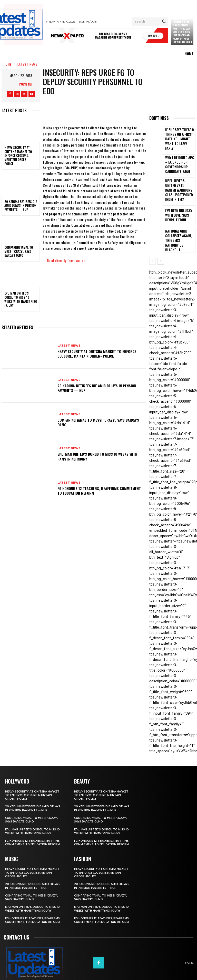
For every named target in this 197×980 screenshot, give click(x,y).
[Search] (164, 22)
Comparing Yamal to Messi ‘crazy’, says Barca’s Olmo (19, 251)
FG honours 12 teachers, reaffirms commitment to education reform (99, 491)
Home (8, 64)
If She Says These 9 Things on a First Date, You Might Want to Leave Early (179, 136)
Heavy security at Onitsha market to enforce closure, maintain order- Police (18, 155)
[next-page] (161, 246)
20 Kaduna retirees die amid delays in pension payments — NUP (21, 205)
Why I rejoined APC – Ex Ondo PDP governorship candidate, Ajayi (180, 159)
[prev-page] (152, 246)
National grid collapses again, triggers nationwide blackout (178, 226)
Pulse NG (25, 84)
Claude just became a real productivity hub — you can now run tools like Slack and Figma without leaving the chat (182, 30)
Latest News (28, 64)
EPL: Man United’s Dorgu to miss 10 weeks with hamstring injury (21, 299)
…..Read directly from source (64, 260)
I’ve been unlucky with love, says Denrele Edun (179, 204)
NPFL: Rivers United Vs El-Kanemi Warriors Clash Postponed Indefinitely (179, 181)
